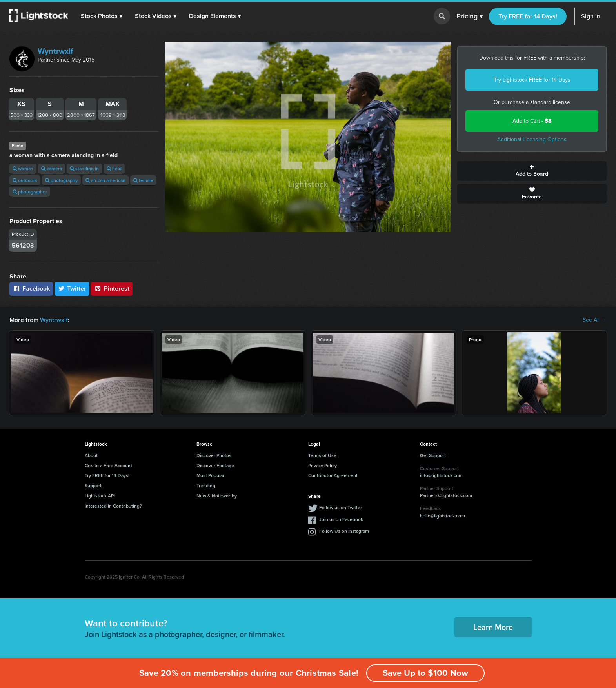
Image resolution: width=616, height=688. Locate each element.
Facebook (31, 288)
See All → (595, 320)
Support (93, 485)
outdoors (25, 180)
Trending (206, 485)
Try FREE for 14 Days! (528, 16)
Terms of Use (322, 455)
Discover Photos (214, 455)
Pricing (470, 16)
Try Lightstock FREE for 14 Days (532, 80)
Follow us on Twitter (341, 507)
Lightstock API (100, 496)
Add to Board (532, 171)
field (114, 168)
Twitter (72, 288)
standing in (84, 168)
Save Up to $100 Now (425, 673)
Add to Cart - (532, 121)
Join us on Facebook (341, 519)
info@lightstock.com (441, 475)
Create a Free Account (108, 465)
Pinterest (112, 288)
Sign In (591, 16)
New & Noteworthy (217, 496)
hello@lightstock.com (442, 516)
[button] (102, 16)
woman (23, 168)
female (143, 180)
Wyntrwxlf (55, 51)
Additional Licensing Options (532, 139)
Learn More (493, 627)
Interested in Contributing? (113, 506)
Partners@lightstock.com (446, 495)
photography (61, 180)
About (91, 455)
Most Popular (210, 475)
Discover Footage (215, 465)
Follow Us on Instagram (344, 531)
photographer (30, 192)
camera (52, 168)
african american (105, 180)
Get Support (433, 455)
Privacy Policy (323, 465)
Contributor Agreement (333, 475)
